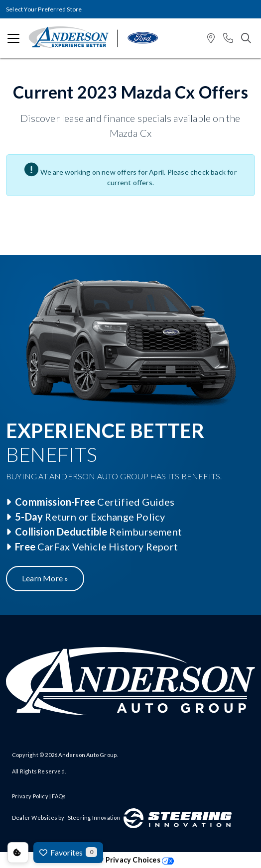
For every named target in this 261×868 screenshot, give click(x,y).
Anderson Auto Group (87, 755)
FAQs (59, 796)
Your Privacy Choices (130, 860)
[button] (211, 39)
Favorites (68, 852)
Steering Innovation (94, 817)
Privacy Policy (30, 796)
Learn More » (45, 578)
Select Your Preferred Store (44, 9)
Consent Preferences (18, 853)
